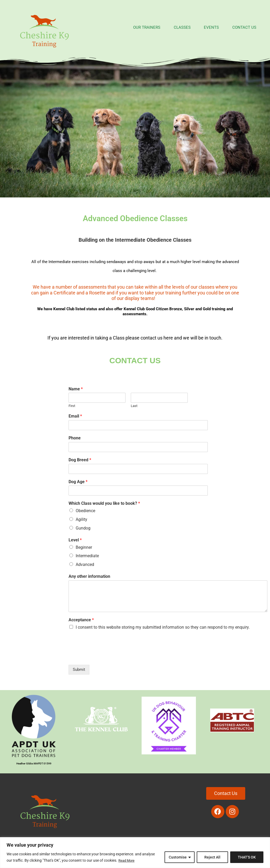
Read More (127, 860)
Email (75, 416)
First (72, 406)
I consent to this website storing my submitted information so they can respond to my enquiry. (163, 627)
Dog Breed (80, 460)
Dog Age (78, 482)
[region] (135, 853)
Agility (81, 519)
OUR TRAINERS (131, 27)
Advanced (85, 564)
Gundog (83, 528)
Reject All (212, 857)
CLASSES (170, 27)
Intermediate (87, 556)
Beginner (84, 547)
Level (75, 540)
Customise (178, 857)
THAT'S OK (247, 857)
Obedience (85, 511)
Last (134, 406)
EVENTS (203, 27)
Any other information (89, 576)
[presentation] (109, 656)
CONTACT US (240, 27)
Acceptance (81, 620)
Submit (79, 670)
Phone (75, 438)
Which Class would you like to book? (104, 503)
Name (76, 389)
